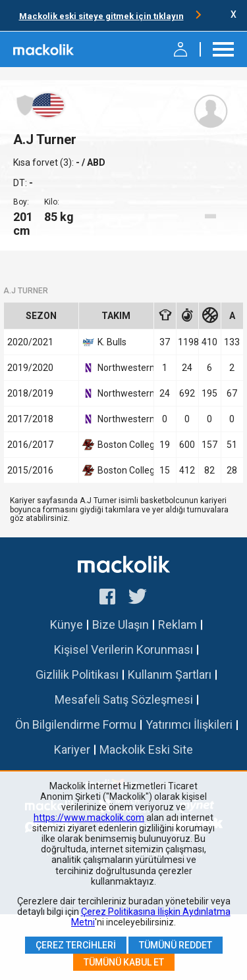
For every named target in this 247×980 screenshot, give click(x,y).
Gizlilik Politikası (77, 674)
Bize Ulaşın (121, 625)
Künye (67, 625)
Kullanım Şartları (170, 674)
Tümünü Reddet (176, 945)
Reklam (178, 625)
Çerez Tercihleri (76, 945)
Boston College (116, 445)
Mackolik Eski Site (146, 749)
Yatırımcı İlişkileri (189, 724)
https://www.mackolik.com (89, 818)
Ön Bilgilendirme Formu (76, 724)
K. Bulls (104, 342)
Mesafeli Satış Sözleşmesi (124, 699)
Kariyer (72, 749)
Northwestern (116, 368)
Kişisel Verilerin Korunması (123, 649)
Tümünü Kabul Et (124, 962)
